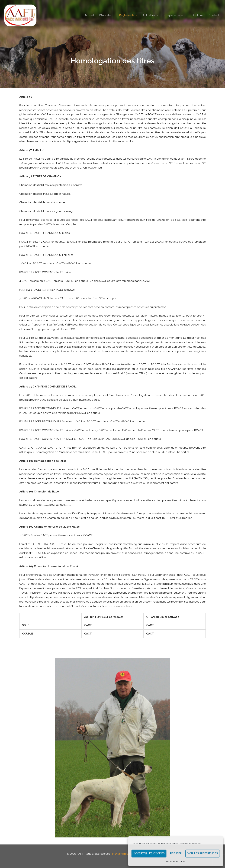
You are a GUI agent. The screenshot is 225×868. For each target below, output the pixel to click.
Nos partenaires (173, 16)
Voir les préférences (203, 853)
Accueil (89, 16)
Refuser (176, 853)
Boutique (198, 16)
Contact (214, 16)
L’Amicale (105, 16)
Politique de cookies (176, 861)
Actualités (149, 16)
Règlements (127, 16)
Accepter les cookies (149, 853)
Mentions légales (123, 854)
